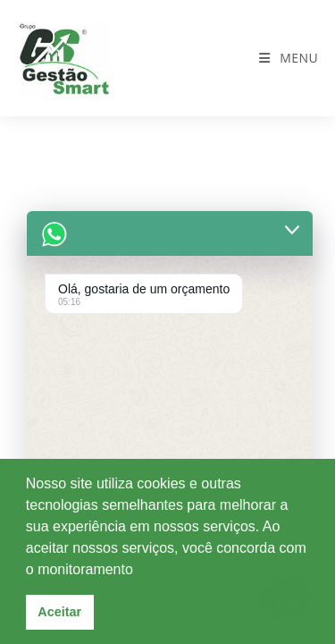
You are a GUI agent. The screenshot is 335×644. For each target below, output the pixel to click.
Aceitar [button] (59, 612)
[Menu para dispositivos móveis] (289, 58)
